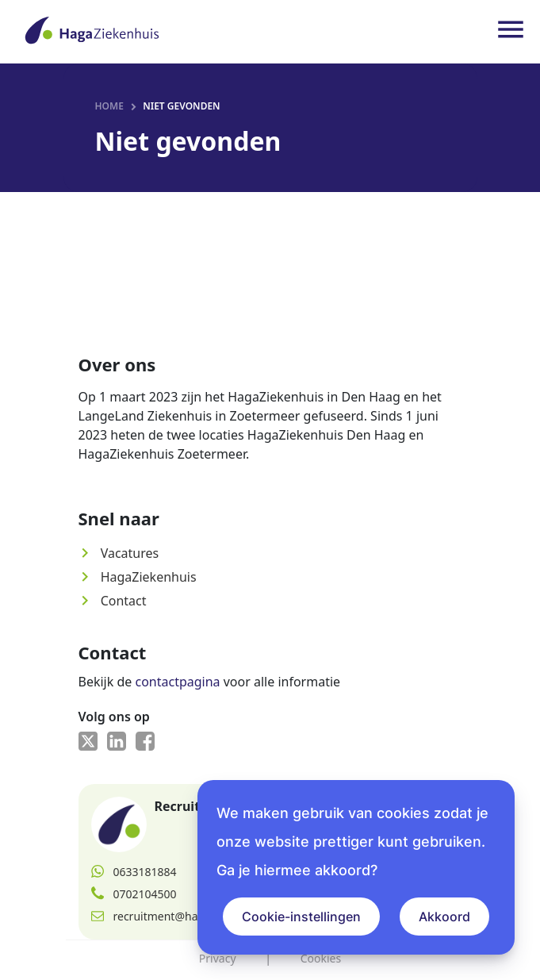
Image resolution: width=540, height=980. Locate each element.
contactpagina (177, 682)
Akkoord (444, 917)
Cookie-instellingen (301, 917)
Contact (113, 601)
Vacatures (119, 553)
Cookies (321, 958)
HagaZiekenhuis (138, 577)
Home (109, 106)
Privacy (218, 958)
